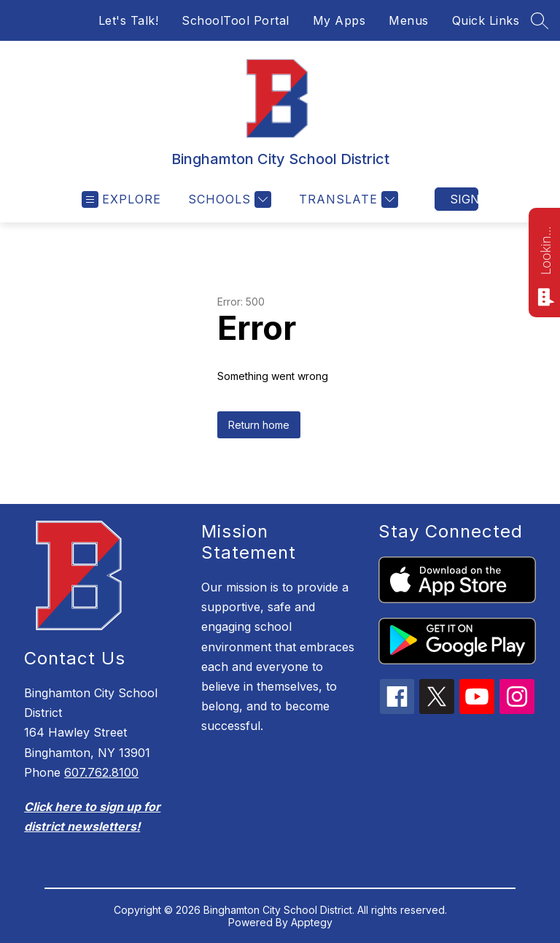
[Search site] (540, 20)
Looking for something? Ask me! (545, 249)
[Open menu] (121, 199)
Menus (409, 20)
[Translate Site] (347, 199)
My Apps (339, 20)
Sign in (464, 199)
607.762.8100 (101, 772)
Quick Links (486, 20)
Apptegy (312, 922)
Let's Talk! (129, 20)
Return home (259, 425)
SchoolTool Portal (236, 20)
